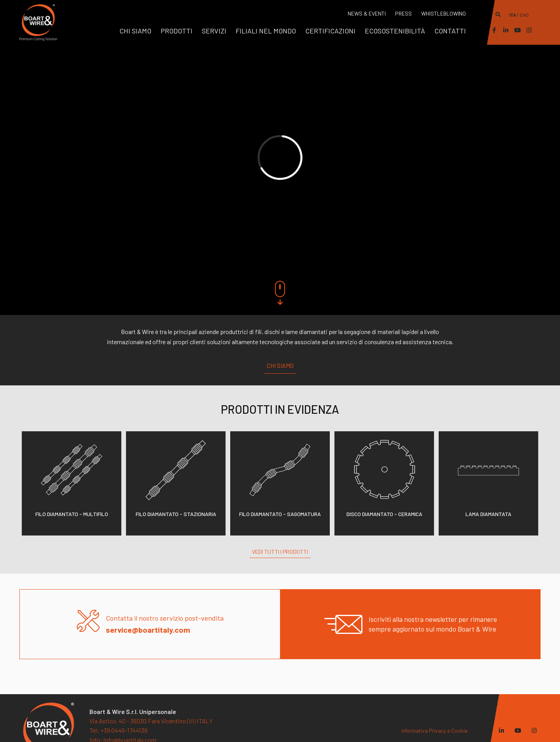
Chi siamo (135, 31)
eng (524, 15)
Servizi (214, 31)
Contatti (450, 31)
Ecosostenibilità (395, 31)
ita (513, 15)
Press (403, 13)
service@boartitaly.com (148, 630)
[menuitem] (135, 31)
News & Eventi (367, 13)
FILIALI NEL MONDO (266, 31)
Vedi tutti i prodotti (280, 552)
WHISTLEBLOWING (444, 13)
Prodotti (177, 31)
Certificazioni (330, 31)
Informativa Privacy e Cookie (434, 731)
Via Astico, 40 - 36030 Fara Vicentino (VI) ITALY (151, 721)
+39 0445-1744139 (118, 730)
